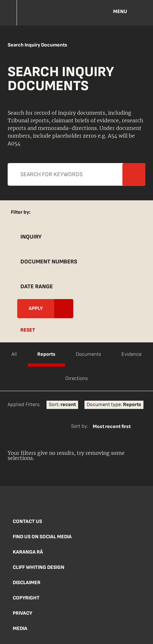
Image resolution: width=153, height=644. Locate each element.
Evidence (131, 354)
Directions (76, 379)
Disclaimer (27, 583)
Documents (88, 354)
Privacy (22, 613)
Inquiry (31, 237)
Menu (120, 12)
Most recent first (112, 427)
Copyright (26, 598)
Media (20, 629)
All (14, 354)
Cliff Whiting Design (39, 567)
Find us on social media (42, 537)
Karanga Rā (28, 552)
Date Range (37, 286)
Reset (28, 330)
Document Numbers (49, 262)
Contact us (27, 522)
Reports (46, 354)
